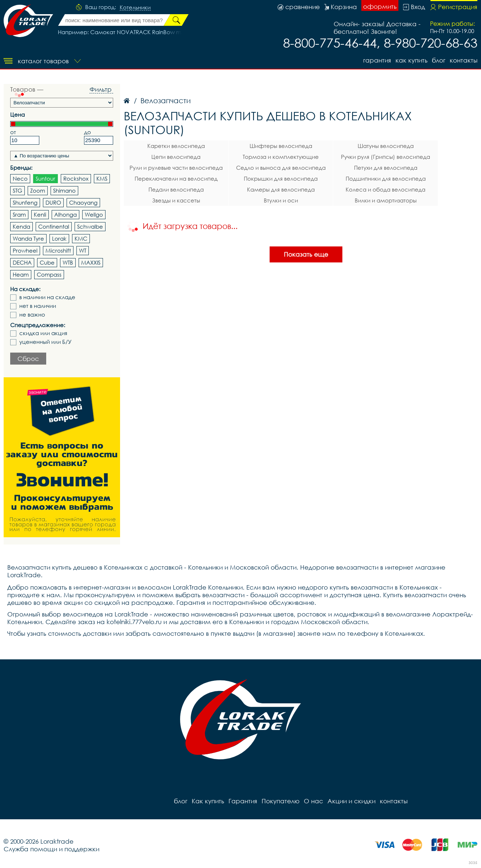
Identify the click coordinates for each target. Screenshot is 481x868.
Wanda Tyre (28, 238)
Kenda (21, 226)
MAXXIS (91, 262)
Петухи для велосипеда (386, 168)
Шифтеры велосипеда (281, 146)
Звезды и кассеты (176, 200)
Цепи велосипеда (176, 157)
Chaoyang (83, 202)
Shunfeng (25, 202)
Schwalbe (90, 226)
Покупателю (281, 801)
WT (83, 250)
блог (439, 60)
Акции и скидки (351, 801)
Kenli (40, 214)
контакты (464, 60)
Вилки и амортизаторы (386, 200)
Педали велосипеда (176, 189)
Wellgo (94, 214)
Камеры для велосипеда (281, 189)
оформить (380, 6)
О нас (313, 801)
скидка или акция (43, 333)
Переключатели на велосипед (176, 178)
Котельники (135, 8)
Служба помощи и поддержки (51, 849)
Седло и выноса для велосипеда (281, 168)
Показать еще (306, 254)
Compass (49, 274)
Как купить (412, 60)
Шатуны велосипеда (386, 146)
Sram (19, 214)
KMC (81, 238)
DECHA (22, 262)
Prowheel (25, 250)
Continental (54, 226)
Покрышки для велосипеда (281, 178)
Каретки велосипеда (176, 146)
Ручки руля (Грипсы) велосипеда (385, 157)
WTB (68, 262)
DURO (53, 202)
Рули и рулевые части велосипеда (176, 168)
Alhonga (65, 214)
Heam (21, 274)
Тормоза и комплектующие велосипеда (281, 158)
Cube (47, 262)
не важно (32, 315)
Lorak (59, 238)
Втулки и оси (281, 200)
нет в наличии (38, 306)
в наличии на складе (47, 297)
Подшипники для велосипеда (386, 178)
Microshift (58, 250)
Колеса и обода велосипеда (385, 189)
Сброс (28, 359)
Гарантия (377, 60)
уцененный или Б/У (45, 342)
